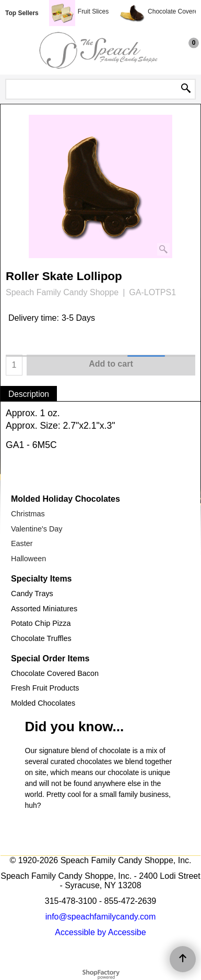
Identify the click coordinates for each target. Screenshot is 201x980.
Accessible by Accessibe (100, 932)
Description (29, 394)
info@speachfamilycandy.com (101, 917)
